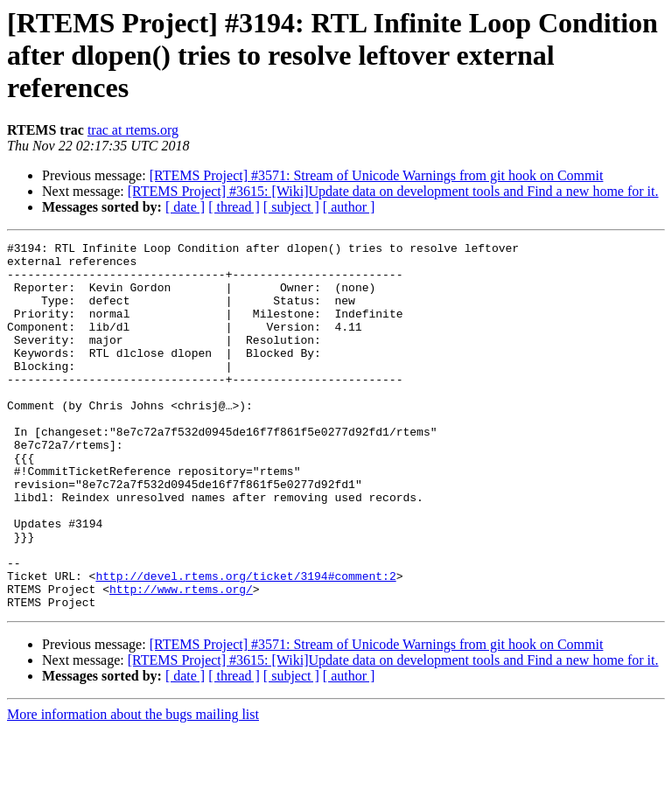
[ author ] (349, 207)
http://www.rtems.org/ (181, 660)
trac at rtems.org (133, 130)
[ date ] (185, 207)
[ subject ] (291, 207)
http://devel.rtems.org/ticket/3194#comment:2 (245, 644)
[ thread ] (234, 207)
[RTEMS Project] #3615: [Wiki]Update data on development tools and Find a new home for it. (393, 191)
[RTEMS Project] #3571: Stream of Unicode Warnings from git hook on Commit (377, 175)
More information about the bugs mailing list (133, 788)
